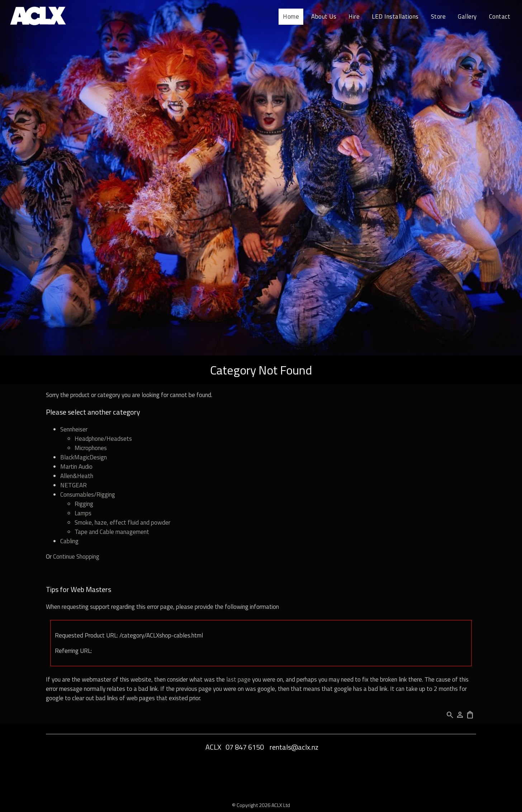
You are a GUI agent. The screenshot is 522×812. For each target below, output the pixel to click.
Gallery (467, 16)
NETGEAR (73, 485)
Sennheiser (74, 429)
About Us (324, 16)
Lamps (83, 513)
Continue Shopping (76, 557)
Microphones (91, 448)
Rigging (84, 504)
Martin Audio (76, 467)
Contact (500, 16)
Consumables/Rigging (88, 495)
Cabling (69, 541)
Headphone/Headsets (103, 439)
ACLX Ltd (281, 805)
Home (291, 16)
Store (438, 16)
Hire (354, 16)
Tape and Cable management (112, 532)
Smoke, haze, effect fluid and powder (122, 522)
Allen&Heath (77, 476)
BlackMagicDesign (84, 457)
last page (238, 679)
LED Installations (395, 16)
